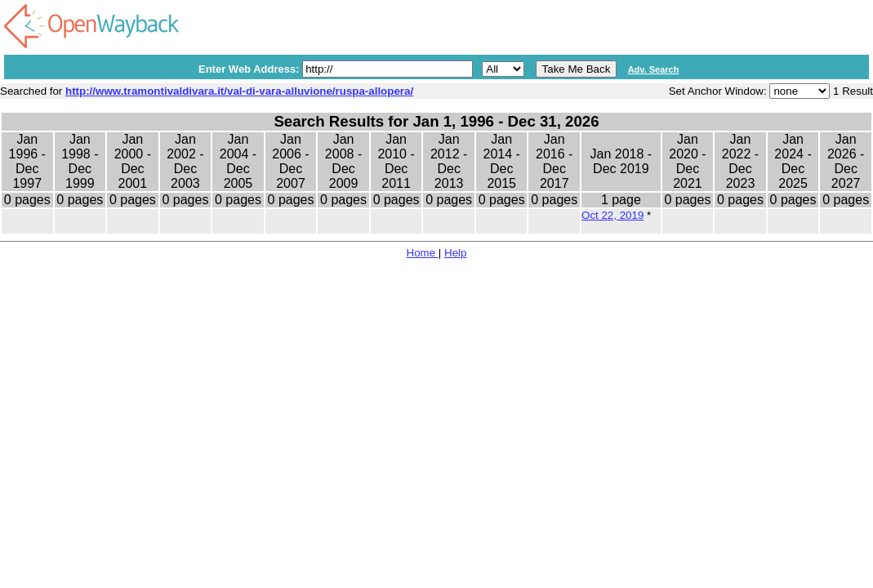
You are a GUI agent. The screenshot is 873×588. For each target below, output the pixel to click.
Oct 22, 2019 (612, 215)
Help (455, 253)
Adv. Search (654, 69)
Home (423, 253)
